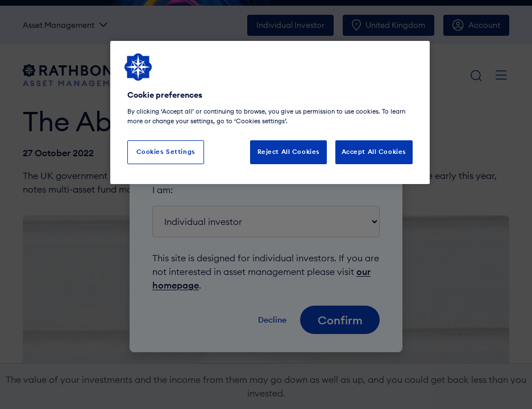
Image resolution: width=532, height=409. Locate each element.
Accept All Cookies (374, 152)
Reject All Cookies (289, 152)
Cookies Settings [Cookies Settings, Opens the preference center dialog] (166, 152)
